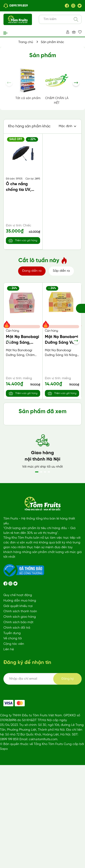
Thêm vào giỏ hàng (26, 241)
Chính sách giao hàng (20, 734)
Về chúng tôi (13, 755)
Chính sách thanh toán (20, 728)
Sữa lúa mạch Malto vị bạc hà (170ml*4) (21, 459)
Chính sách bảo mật (18, 739)
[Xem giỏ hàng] (74, 32)
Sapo (4, 866)
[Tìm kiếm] (76, 19)
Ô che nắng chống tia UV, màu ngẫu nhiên (21, 190)
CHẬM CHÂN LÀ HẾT (57, 86)
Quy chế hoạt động (18, 712)
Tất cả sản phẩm (28, 83)
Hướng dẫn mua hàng (20, 717)
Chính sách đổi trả (17, 744)
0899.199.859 (16, 6)
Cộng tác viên (14, 761)
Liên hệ (9, 766)
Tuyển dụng (12, 750)
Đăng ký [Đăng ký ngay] (68, 795)
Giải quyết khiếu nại (18, 723)
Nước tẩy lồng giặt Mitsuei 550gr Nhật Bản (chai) (62, 459)
